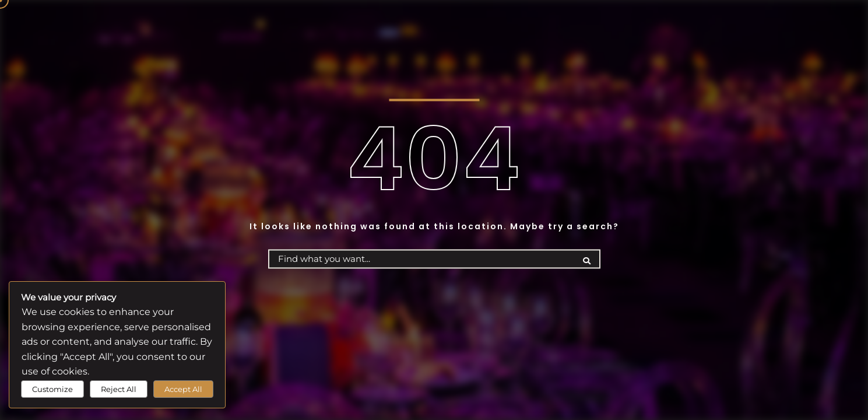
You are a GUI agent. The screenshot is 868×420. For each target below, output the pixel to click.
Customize (52, 389)
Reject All (119, 389)
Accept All (183, 389)
